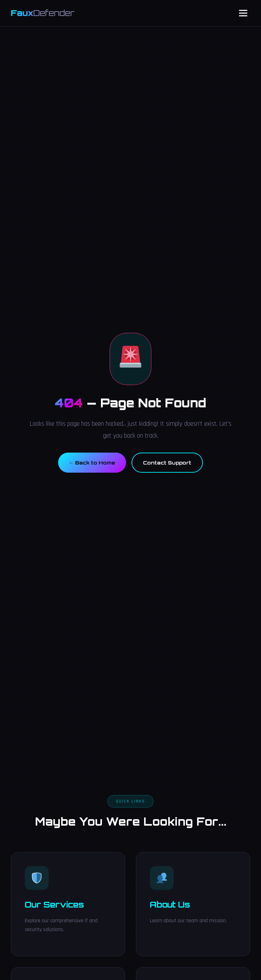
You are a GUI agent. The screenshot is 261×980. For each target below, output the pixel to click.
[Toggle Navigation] (243, 13)
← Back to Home (92, 462)
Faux (43, 13)
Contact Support (167, 462)
